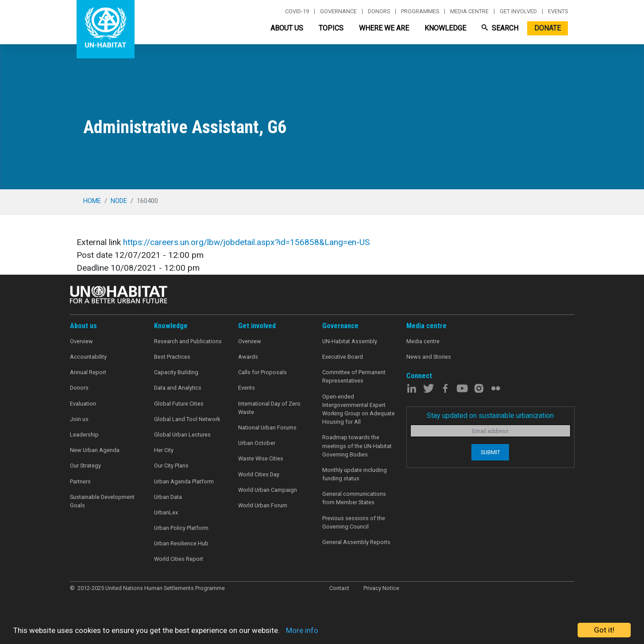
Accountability (88, 357)
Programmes (420, 11)
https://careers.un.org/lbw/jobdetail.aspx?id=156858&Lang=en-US (246, 242)
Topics (331, 28)
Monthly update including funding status (355, 474)
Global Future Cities (179, 404)
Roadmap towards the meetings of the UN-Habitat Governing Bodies (357, 446)
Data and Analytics (178, 388)
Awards (248, 357)
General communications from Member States (354, 498)
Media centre (469, 11)
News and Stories (429, 357)
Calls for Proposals (262, 372)
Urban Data (168, 497)
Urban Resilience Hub (181, 543)
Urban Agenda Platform (184, 481)
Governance (338, 11)
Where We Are (384, 28)
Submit (490, 452)
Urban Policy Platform (181, 528)
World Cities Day (259, 474)
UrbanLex (166, 512)
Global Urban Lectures (182, 435)
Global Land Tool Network (187, 419)
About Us (287, 28)
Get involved (518, 11)
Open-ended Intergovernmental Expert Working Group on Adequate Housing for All (359, 409)
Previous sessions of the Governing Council (354, 522)
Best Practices (172, 357)
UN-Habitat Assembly (350, 341)
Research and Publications (188, 341)
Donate (548, 28)
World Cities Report (179, 559)
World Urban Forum (263, 505)
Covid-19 (297, 11)
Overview (81, 341)
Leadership (84, 435)
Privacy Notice (381, 588)
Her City (164, 450)
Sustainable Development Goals (102, 501)
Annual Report (88, 372)
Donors (379, 11)
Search (500, 28)
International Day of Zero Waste (269, 408)
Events (558, 11)
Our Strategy (85, 466)
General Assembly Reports (356, 542)
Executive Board (343, 357)
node (119, 201)
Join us (79, 419)
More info (302, 630)
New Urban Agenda (95, 450)
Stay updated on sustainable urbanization (490, 416)
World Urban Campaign (268, 490)
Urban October (257, 443)
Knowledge (445, 28)
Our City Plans (171, 466)
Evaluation (83, 404)
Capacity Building (176, 372)
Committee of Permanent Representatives (354, 376)
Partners (80, 481)
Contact (339, 588)
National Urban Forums (267, 427)
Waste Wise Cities (261, 458)
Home (92, 201)
